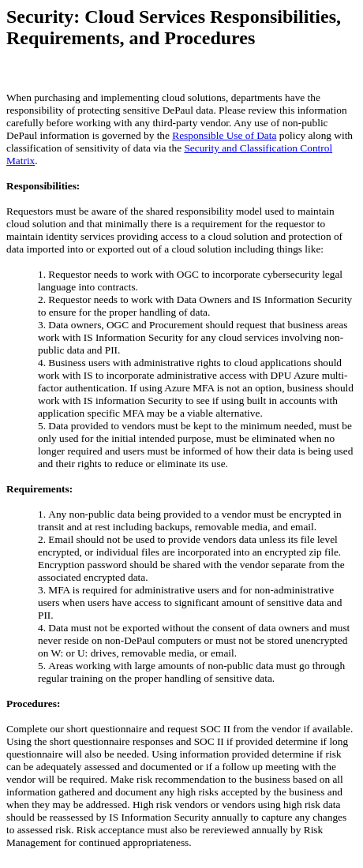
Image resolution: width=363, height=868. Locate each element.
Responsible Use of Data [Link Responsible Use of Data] (224, 135)
